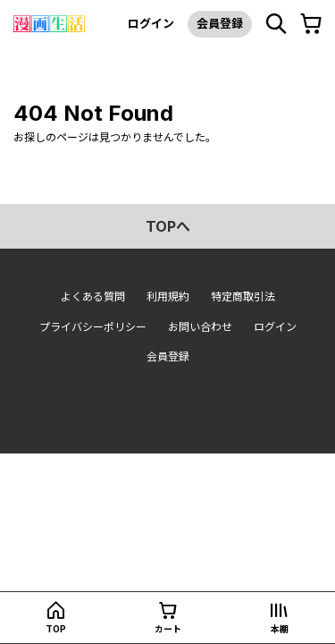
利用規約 (168, 297)
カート (168, 629)
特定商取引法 (243, 297)
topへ (168, 226)
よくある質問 (93, 297)
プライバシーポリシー (93, 327)
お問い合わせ (200, 327)
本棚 (280, 629)
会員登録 (220, 23)
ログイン (151, 23)
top (56, 629)
